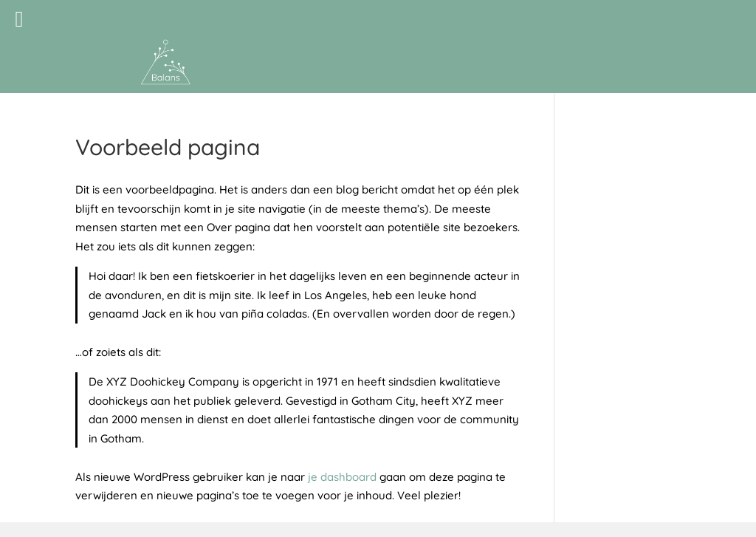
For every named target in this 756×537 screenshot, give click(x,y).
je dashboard (342, 477)
